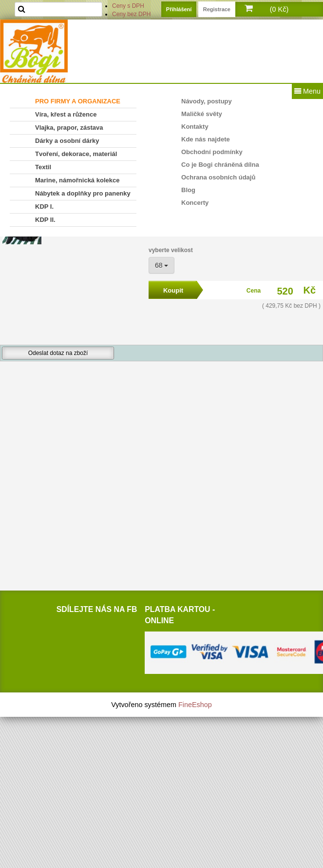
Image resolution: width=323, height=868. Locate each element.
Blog (188, 190)
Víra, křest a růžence (66, 114)
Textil (43, 167)
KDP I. (44, 207)
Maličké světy (202, 114)
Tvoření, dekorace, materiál (76, 154)
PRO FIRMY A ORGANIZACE (78, 101)
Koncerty (195, 203)
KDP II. (45, 220)
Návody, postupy (207, 101)
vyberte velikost (171, 250)
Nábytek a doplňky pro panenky (83, 193)
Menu (307, 91)
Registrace (217, 9)
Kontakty (195, 127)
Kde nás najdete (206, 139)
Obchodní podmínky (212, 152)
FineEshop (195, 705)
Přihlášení (179, 9)
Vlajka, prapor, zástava (69, 128)
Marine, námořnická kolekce (77, 180)
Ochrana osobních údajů (218, 177)
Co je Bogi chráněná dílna (220, 165)
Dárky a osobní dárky (67, 141)
